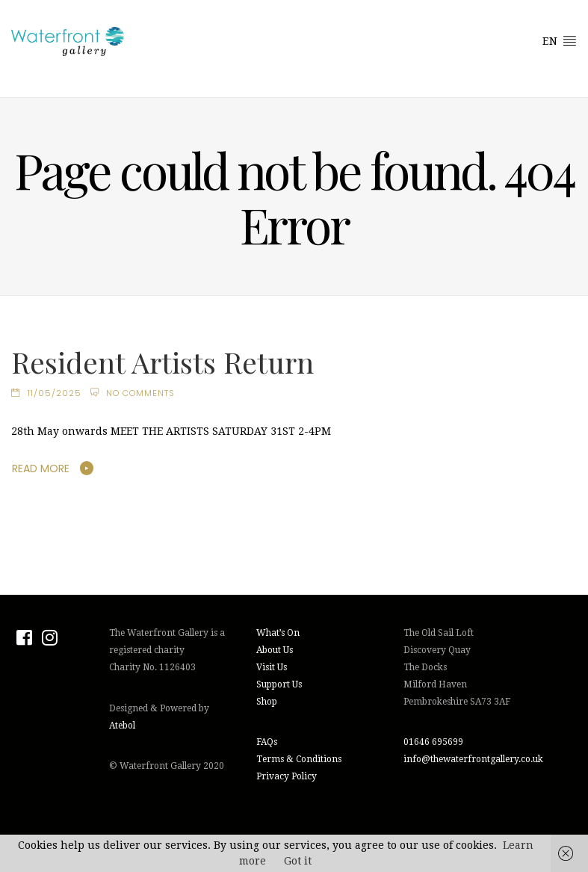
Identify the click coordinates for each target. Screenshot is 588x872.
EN (560, 40)
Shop (267, 702)
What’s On (278, 633)
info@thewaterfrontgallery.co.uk (473, 759)
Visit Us (272, 667)
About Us (275, 650)
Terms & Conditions (299, 759)
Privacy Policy (287, 776)
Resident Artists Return (163, 362)
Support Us (279, 684)
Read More (41, 469)
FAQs (267, 742)
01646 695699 (433, 742)
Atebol (122, 726)
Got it (298, 861)
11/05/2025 (55, 393)
